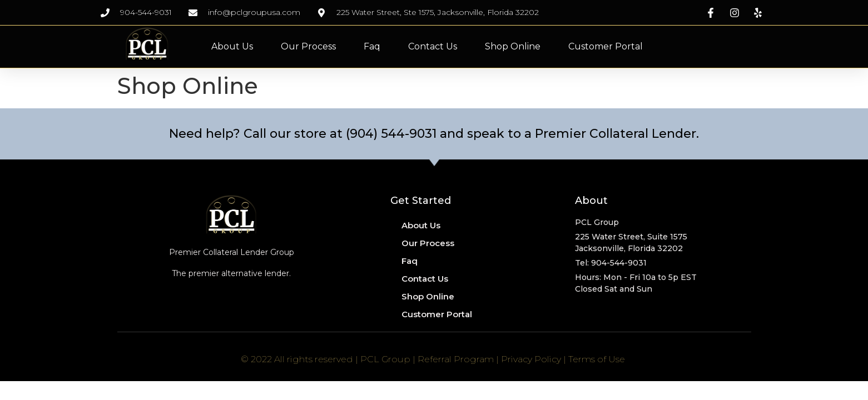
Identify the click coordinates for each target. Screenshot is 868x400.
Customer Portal (606, 46)
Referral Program (456, 359)
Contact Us (433, 46)
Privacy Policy (531, 359)
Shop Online (513, 46)
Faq (372, 46)
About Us (232, 46)
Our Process (308, 46)
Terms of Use (597, 359)
